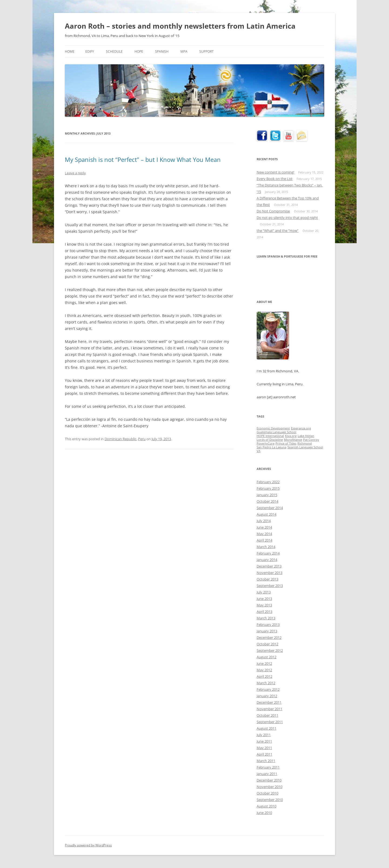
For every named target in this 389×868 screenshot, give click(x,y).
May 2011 (264, 748)
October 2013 (267, 579)
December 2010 (269, 780)
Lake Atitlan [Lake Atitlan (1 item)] (306, 436)
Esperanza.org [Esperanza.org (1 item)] (301, 428)
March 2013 (266, 618)
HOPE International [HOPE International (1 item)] (270, 436)
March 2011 (266, 761)
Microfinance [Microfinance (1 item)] (293, 440)
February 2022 (268, 482)
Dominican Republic (120, 439)
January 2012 (267, 696)
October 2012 (267, 644)
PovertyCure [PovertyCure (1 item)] (266, 443)
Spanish (162, 51)
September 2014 (270, 508)
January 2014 (267, 560)
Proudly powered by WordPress (88, 845)
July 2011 (264, 735)
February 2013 (268, 625)
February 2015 (268, 488)
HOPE (139, 51)
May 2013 (264, 605)
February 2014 (268, 553)
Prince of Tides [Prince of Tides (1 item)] (286, 443)
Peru (142, 439)
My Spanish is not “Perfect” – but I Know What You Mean (143, 159)
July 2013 (264, 592)
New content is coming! (275, 172)
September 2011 (270, 722)
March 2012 (266, 683)
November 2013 (269, 573)
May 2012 (264, 670)
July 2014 (264, 521)
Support (207, 51)
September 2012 (270, 650)
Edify (90, 51)
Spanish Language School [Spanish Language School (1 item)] (305, 447)
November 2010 (269, 787)
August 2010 (266, 806)
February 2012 (268, 689)
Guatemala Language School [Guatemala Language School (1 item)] (276, 432)
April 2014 (264, 540)
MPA (184, 51)
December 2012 (269, 637)
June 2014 (264, 527)
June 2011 (264, 741)
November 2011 (269, 709)
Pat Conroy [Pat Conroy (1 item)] (311, 440)
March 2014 (266, 547)
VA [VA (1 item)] (259, 451)
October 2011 (267, 715)
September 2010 (270, 800)
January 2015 (267, 495)
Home (70, 51)
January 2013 (267, 631)
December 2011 (269, 702)
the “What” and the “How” (278, 231)
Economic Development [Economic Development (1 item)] (273, 428)
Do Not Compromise (273, 211)
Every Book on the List (275, 179)
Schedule (114, 51)
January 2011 (267, 774)
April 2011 (264, 754)
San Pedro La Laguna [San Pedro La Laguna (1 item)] (271, 447)
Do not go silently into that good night (287, 218)
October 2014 (267, 501)
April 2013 (264, 612)
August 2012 (266, 657)
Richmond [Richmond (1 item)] (305, 443)
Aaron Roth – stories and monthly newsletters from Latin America (180, 26)
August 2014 (266, 514)
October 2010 (267, 793)
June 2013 (264, 599)
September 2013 (270, 586)
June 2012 (264, 663)
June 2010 (264, 813)
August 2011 (266, 728)
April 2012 (264, 676)
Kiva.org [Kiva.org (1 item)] (291, 436)
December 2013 (269, 566)
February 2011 (268, 767)
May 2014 (264, 534)
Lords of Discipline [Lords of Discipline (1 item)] (270, 440)
